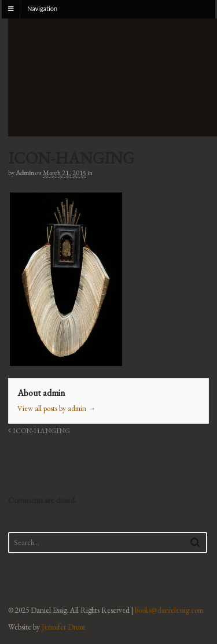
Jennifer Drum (63, 627)
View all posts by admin (56, 408)
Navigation (42, 8)
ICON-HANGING (39, 430)
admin (25, 173)
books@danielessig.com (169, 610)
